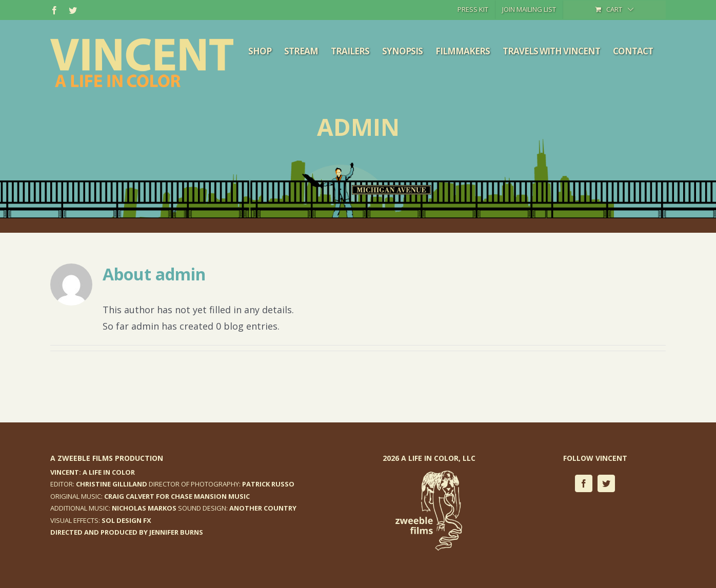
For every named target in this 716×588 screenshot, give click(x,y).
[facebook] (584, 483)
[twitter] (606, 483)
